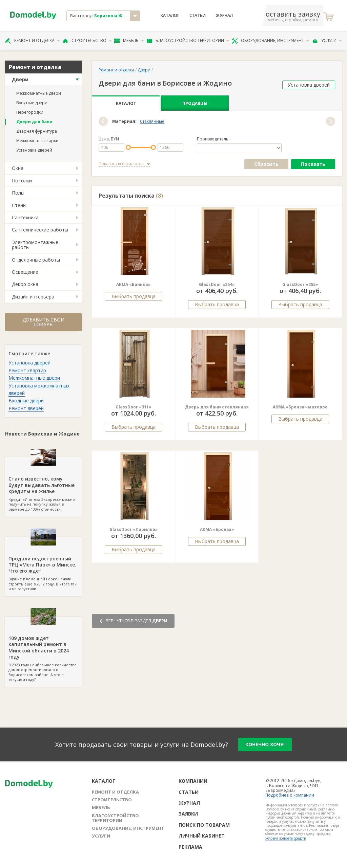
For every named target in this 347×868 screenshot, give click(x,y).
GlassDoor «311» (134, 407)
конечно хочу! (265, 744)
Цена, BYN (109, 139)
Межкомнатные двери (39, 93)
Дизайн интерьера (33, 297)
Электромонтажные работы (35, 245)
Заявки (188, 814)
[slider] (128, 147)
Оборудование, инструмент (271, 41)
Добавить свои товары (43, 322)
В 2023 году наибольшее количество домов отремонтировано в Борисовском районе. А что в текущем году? (43, 649)
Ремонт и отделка (33, 41)
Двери (20, 79)
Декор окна (25, 284)
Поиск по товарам (204, 825)
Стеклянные (152, 121)
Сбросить (266, 164)
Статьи (198, 16)
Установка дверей (34, 150)
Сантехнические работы (40, 230)
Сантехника (25, 217)
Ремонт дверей (26, 408)
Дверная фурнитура (37, 131)
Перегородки (30, 112)
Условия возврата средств (285, 838)
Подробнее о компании (290, 795)
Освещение (25, 272)
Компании (193, 781)
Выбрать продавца (134, 296)
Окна (18, 168)
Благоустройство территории (188, 41)
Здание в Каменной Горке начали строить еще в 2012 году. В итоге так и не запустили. (43, 564)
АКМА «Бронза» (217, 529)
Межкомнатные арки (37, 141)
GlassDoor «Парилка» (134, 529)
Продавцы (195, 103)
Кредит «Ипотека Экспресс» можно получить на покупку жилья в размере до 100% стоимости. (43, 484)
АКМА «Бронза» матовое (300, 407)
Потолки (22, 181)
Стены (19, 205)
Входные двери (32, 103)
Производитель (213, 139)
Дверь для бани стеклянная (217, 407)
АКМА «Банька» (134, 284)
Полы (18, 193)
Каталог (170, 16)
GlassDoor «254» (217, 284)
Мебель (129, 41)
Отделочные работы (36, 260)
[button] (103, 121)
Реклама (190, 847)
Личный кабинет (202, 836)
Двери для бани (34, 122)
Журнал (224, 16)
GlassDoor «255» (300, 284)
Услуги (327, 41)
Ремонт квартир (27, 370)
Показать (313, 164)
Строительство (87, 41)
